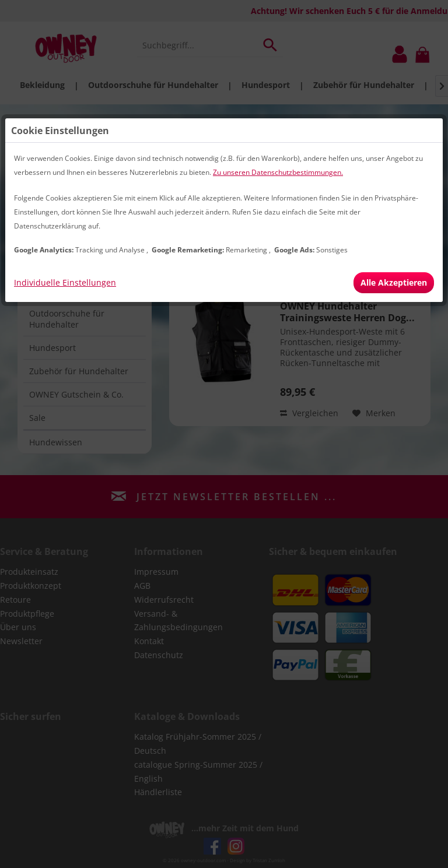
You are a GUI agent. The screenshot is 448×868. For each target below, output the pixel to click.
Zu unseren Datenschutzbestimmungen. (278, 172)
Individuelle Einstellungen (65, 282)
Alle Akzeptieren (394, 282)
